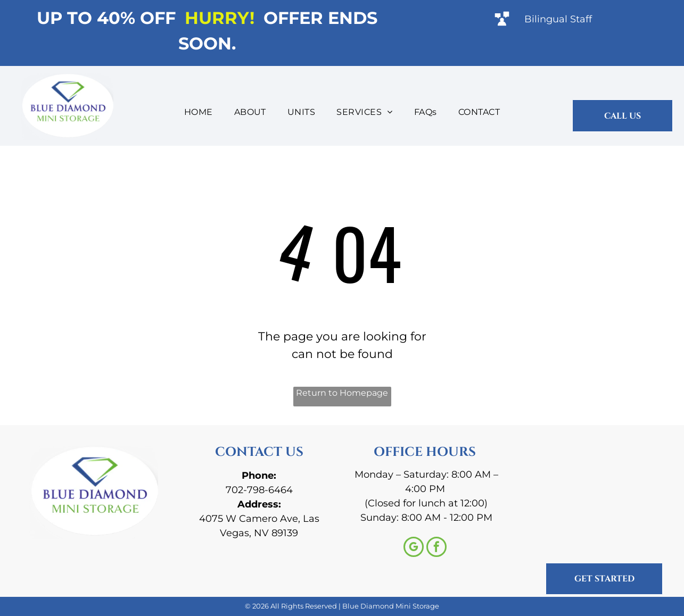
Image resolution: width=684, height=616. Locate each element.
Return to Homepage (342, 393)
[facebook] (436, 548)
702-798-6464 (259, 490)
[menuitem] (199, 112)
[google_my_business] (414, 548)
